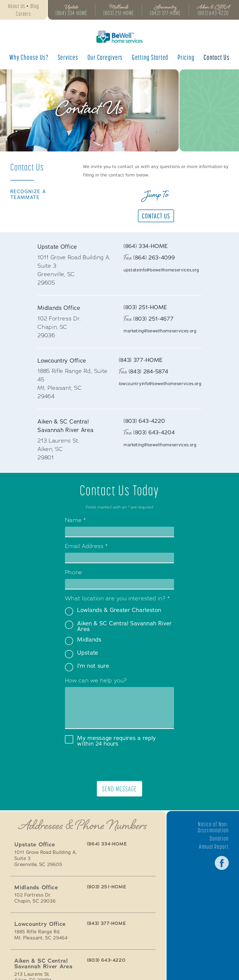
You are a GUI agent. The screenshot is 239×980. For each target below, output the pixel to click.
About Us (17, 6)
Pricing (186, 58)
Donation (219, 839)
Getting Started (150, 58)
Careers (23, 14)
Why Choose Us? (29, 58)
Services (68, 58)
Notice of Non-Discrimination (213, 827)
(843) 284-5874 (149, 372)
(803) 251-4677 (154, 319)
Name (75, 521)
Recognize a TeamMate (28, 195)
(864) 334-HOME (72, 13)
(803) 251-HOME (119, 13)
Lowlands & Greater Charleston (113, 611)
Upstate (82, 654)
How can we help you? (96, 681)
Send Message (119, 789)
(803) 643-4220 (215, 13)
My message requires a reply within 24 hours (110, 741)
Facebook (222, 863)
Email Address (86, 547)
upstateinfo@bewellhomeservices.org (161, 270)
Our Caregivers (105, 58)
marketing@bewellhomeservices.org (160, 331)
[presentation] (120, 764)
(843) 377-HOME (167, 13)
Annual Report (214, 847)
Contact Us (217, 58)
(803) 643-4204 (154, 433)
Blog (35, 6)
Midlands (83, 641)
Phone (74, 573)
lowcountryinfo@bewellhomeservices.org (160, 384)
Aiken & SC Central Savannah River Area (118, 626)
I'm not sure (87, 667)
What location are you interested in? (117, 599)
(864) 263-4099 (155, 258)
